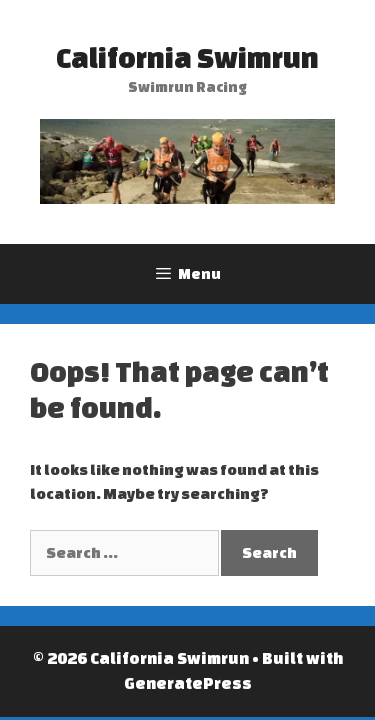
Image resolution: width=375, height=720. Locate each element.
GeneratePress (188, 683)
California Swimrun (187, 57)
